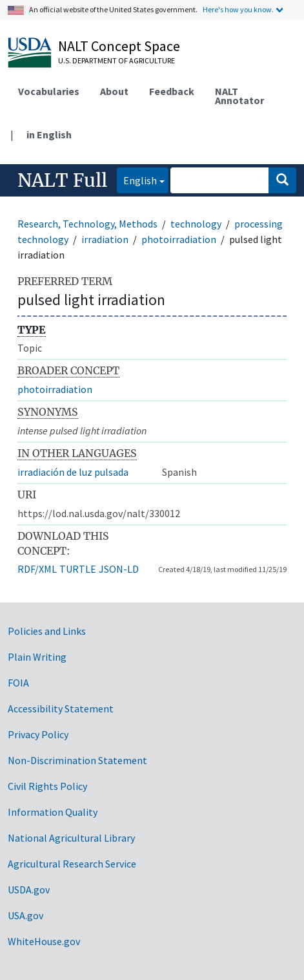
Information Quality (53, 812)
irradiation (105, 239)
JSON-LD (119, 569)
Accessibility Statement (61, 708)
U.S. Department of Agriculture (117, 60)
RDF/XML (37, 569)
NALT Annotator (239, 96)
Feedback (172, 91)
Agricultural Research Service (72, 864)
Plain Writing (37, 657)
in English (49, 134)
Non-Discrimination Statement (77, 760)
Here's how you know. (238, 9)
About (114, 91)
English (137, 179)
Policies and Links (47, 631)
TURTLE (78, 569)
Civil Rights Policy (47, 786)
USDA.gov (29, 889)
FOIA (18, 683)
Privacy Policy (38, 734)
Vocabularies (49, 91)
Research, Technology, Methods (87, 224)
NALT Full (62, 180)
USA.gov (25, 915)
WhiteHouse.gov (44, 941)
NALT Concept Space (119, 46)
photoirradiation (179, 239)
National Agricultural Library (71, 838)
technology (196, 224)
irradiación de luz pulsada (73, 472)
